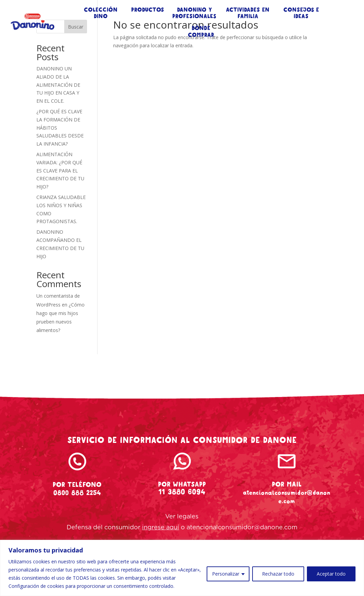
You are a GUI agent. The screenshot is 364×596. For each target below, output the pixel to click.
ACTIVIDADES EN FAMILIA (248, 13)
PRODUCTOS (148, 10)
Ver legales (182, 517)
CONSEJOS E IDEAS (301, 13)
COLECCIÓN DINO (101, 13)
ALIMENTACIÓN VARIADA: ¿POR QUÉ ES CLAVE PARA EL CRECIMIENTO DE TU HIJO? (60, 170)
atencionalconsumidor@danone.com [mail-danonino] (287, 497)
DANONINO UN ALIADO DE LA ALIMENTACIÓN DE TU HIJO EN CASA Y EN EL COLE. (58, 85)
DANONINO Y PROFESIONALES (194, 13)
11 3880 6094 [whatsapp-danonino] (182, 492)
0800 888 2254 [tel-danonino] (77, 493)
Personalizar (226, 574)
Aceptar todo (331, 574)
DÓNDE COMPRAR (201, 32)
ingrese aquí (161, 528)
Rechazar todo (278, 574)
